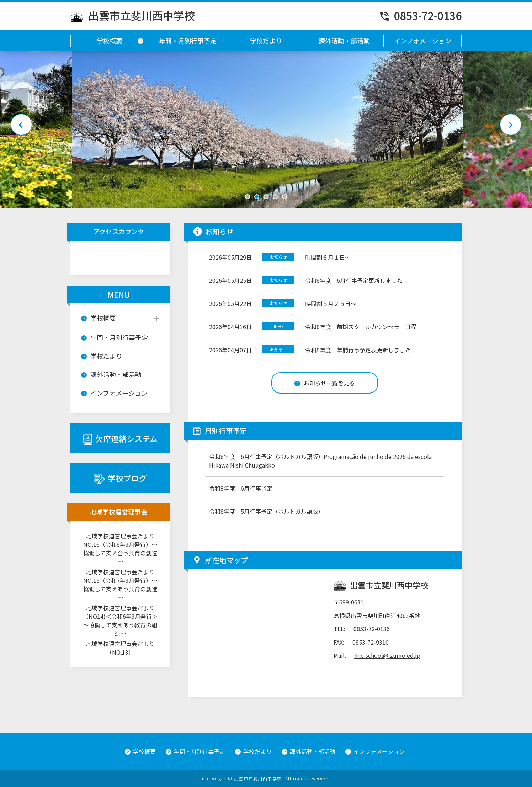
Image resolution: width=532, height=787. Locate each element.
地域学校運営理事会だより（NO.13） (120, 648)
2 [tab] (257, 197)
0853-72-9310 (371, 642)
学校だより (266, 41)
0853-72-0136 (420, 15)
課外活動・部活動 (344, 41)
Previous (21, 125)
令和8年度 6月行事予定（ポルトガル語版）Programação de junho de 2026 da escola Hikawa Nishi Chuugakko (320, 461)
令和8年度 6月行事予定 (241, 488)
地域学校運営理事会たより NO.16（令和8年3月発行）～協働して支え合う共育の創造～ (121, 549)
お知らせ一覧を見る (325, 383)
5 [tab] (284, 197)
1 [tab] (248, 197)
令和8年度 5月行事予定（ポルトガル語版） (266, 511)
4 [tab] (275, 197)
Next (511, 125)
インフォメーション (423, 41)
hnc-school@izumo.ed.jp (387, 655)
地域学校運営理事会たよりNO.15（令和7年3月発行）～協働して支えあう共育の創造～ (120, 585)
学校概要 (110, 41)
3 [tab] (266, 197)
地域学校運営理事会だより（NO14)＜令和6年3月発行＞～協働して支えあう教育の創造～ (120, 620)
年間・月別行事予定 (188, 41)
